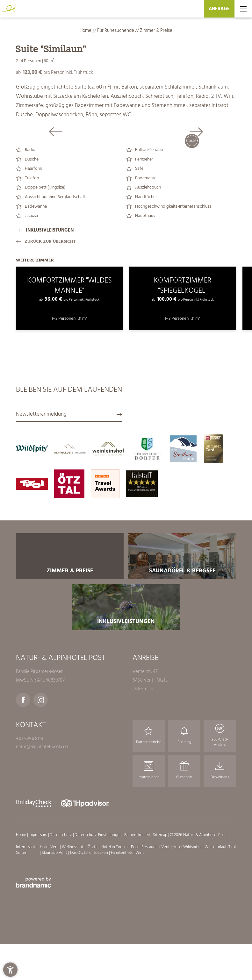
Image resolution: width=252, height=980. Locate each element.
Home (86, 30)
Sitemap (161, 934)
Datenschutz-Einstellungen (99, 934)
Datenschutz (61, 934)
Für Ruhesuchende (116, 30)
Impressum (38, 934)
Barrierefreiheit (138, 934)
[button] (10, 970)
